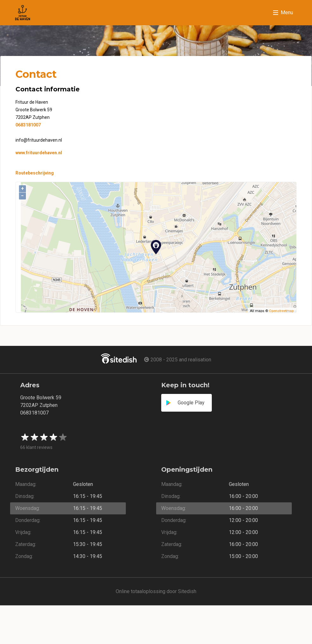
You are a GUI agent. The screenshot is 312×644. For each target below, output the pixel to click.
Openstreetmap (281, 311)
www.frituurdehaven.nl (39, 153)
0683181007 (28, 125)
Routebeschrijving (35, 173)
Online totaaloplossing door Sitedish (156, 591)
